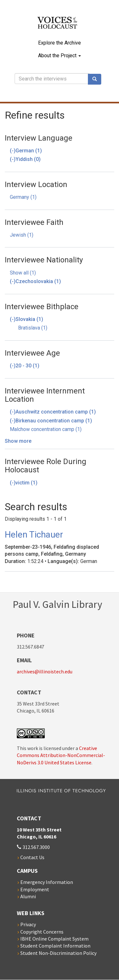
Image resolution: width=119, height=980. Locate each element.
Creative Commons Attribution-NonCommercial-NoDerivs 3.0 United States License (61, 755)
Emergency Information (47, 882)
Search (97, 79)
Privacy (28, 924)
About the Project (60, 56)
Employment (35, 889)
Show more (18, 441)
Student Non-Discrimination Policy (58, 953)
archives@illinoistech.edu (45, 671)
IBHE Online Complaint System (54, 939)
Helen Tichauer (34, 535)
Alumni (28, 896)
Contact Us (32, 857)
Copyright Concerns (42, 932)
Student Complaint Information (55, 946)
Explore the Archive (60, 43)
